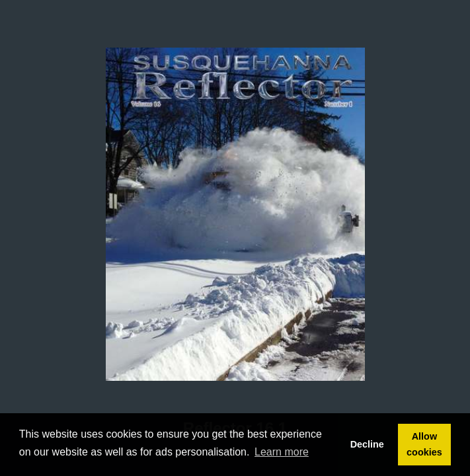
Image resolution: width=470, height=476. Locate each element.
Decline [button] (367, 444)
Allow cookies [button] (424, 444)
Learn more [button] (282, 452)
